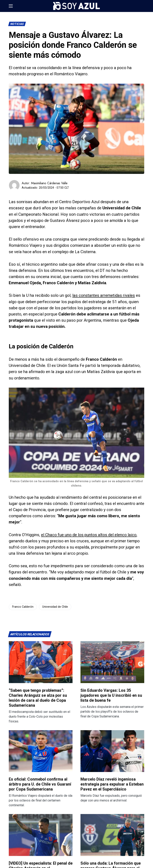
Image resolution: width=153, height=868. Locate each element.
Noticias (17, 24)
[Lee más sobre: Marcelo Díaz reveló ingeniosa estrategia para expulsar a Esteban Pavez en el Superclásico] (112, 751)
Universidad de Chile (55, 607)
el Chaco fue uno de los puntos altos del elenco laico (89, 535)
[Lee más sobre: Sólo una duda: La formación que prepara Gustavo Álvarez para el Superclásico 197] (112, 835)
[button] (11, 6)
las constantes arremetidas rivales (104, 295)
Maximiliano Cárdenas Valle (49, 183)
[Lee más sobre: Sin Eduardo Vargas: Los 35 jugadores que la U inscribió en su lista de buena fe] (112, 662)
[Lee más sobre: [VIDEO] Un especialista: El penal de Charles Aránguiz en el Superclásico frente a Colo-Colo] (41, 835)
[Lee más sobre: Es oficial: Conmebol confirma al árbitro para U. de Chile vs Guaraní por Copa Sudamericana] (41, 751)
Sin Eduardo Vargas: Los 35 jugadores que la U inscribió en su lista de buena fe (111, 695)
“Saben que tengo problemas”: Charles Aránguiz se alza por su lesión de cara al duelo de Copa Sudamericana (38, 698)
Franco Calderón (23, 607)
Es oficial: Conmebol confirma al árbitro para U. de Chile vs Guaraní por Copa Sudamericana (40, 784)
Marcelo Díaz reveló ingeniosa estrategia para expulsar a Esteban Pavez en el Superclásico (112, 784)
